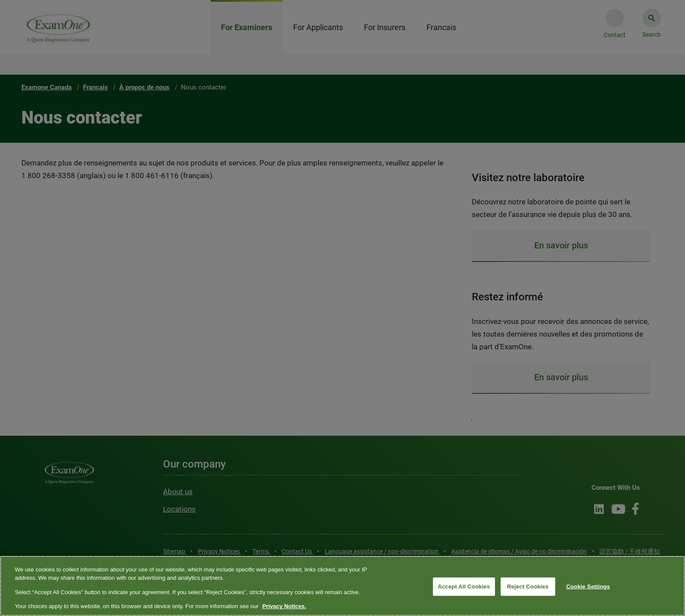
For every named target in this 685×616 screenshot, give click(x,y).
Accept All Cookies (464, 587)
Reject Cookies (528, 587)
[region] (342, 586)
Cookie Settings (588, 587)
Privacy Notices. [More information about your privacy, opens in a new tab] (284, 606)
